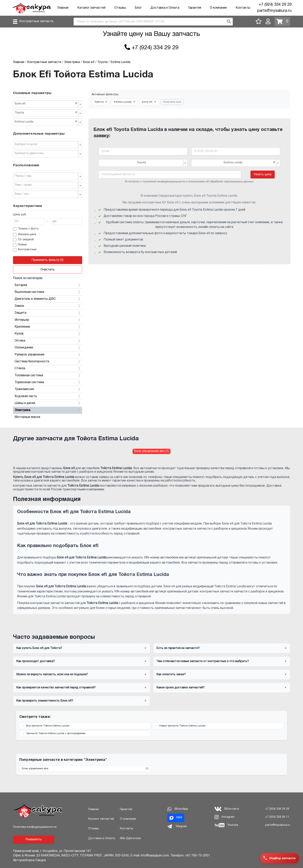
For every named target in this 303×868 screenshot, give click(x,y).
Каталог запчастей (91, 8)
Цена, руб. (20, 215)
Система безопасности (48, 362)
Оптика (48, 341)
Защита (48, 313)
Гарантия (195, 8)
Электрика (48, 410)
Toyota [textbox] (46, 113)
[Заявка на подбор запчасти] (280, 858)
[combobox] (153, 22)
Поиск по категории (28, 278)
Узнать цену (263, 175)
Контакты (243, 8)
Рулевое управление (48, 355)
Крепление (48, 327)
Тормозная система (48, 382)
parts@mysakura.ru (274, 11)
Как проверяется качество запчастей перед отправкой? (56, 688)
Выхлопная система (48, 292)
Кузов (48, 334)
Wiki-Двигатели (130, 838)
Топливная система (48, 376)
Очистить (48, 270)
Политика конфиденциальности (35, 827)
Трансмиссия (48, 389)
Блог (138, 8)
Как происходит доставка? (35, 661)
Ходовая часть (48, 396)
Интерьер (48, 320)
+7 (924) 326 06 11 (277, 817)
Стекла (48, 368)
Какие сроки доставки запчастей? (181, 688)
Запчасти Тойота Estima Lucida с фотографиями (56, 734)
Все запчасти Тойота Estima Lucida (48, 726)
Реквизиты (34, 840)
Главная (63, 8)
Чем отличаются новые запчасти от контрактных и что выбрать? (203, 661)
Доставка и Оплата (165, 8)
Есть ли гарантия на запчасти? (178, 648)
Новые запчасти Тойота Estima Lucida (182, 726)
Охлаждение (48, 348)
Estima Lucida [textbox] (46, 122)
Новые (20, 245)
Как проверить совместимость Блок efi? (45, 701)
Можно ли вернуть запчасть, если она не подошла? (52, 674)
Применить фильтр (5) (47, 260)
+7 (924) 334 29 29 (275, 5)
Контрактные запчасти (36, 21)
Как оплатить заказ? (171, 674)
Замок (48, 306)
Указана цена (25, 235)
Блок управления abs (85, 769)
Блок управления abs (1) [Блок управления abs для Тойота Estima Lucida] (151, 451)
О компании (218, 8)
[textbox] (46, 144)
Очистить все (172, 102)
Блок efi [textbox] (46, 104)
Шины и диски (48, 403)
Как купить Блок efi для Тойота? (39, 648)
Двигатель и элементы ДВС (48, 299)
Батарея (48, 285)
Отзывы (120, 8)
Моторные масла (27, 417)
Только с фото (26, 229)
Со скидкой (23, 240)
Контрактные (25, 250)
